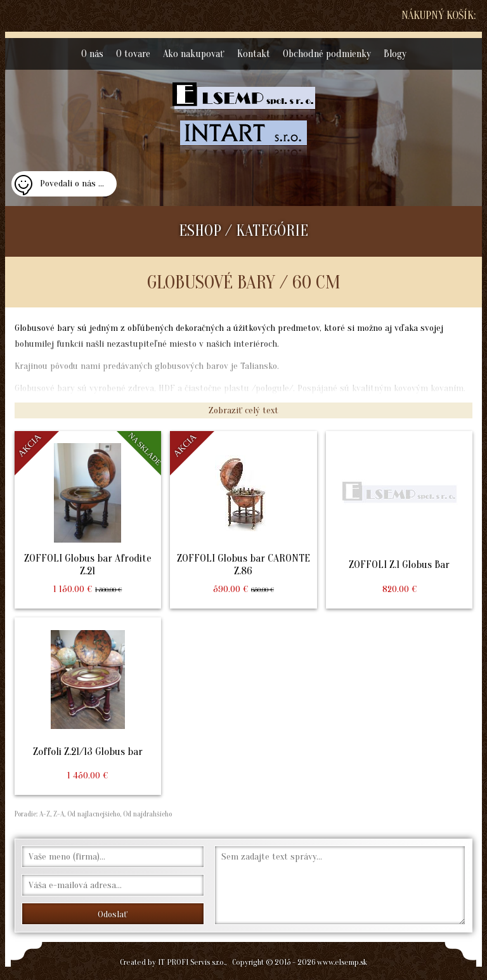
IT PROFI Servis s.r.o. (192, 962)
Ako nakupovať (194, 54)
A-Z (44, 814)
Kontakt (254, 54)
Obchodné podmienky (327, 54)
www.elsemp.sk (342, 962)
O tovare (133, 54)
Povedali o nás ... (72, 184)
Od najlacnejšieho (93, 814)
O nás (92, 54)
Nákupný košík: (438, 16)
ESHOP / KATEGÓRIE (243, 231)
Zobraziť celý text (243, 410)
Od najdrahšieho (146, 814)
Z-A (59, 814)
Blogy (395, 54)
